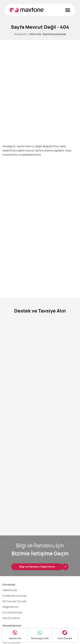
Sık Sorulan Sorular (14, 601)
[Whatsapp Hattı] (40, 633)
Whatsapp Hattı (40, 638)
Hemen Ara (15, 638)
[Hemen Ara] (15, 633)
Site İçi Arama (11, 618)
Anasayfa (20, 34)
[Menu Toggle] (68, 10)
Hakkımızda (10, 590)
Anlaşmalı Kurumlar (15, 596)
